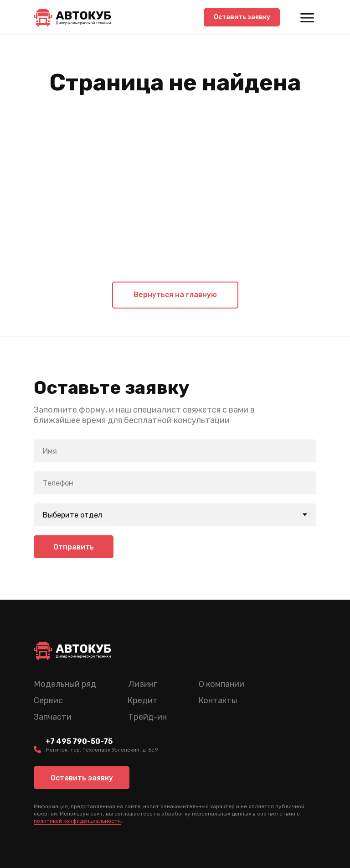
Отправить (74, 547)
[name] (175, 451)
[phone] (175, 483)
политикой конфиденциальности (77, 821)
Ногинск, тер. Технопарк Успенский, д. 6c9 (102, 750)
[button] (242, 17)
